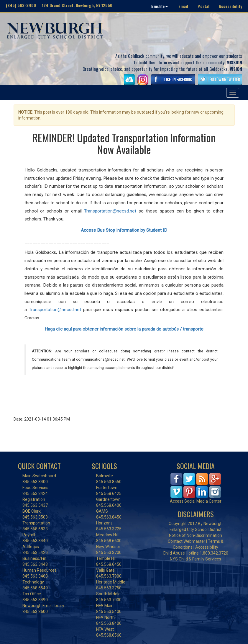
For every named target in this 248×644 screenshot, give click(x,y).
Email (183, 6)
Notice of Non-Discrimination (196, 535)
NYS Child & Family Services (196, 559)
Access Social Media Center (196, 501)
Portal (203, 6)
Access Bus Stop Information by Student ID (124, 230)
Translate (159, 6)
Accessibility (230, 6)
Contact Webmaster (187, 541)
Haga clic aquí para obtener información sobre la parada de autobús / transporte (124, 329)
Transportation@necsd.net (110, 211)
